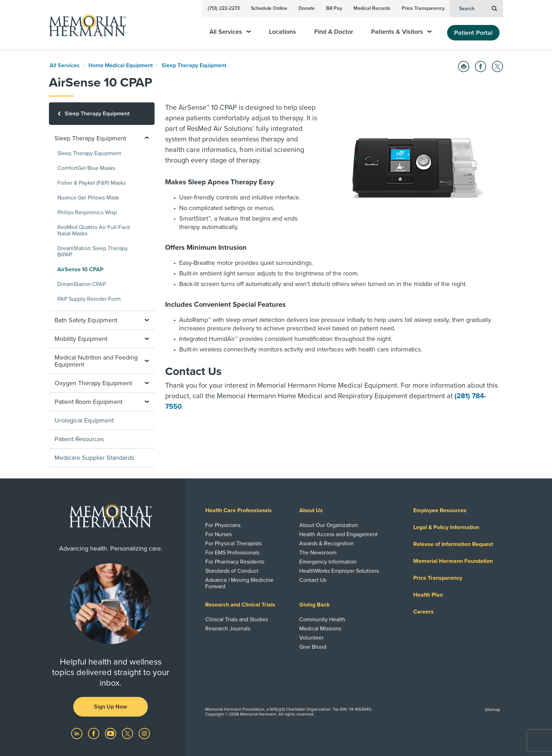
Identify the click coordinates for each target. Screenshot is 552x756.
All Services (230, 32)
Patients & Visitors (401, 32)
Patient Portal (473, 33)
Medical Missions (320, 629)
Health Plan (428, 595)
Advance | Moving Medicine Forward (239, 583)
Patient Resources (79, 439)
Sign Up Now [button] (111, 707)
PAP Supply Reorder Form (89, 299)
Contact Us (313, 580)
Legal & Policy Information (446, 527)
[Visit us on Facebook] (94, 733)
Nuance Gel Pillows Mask (88, 198)
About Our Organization (329, 525)
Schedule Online (269, 8)
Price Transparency (423, 8)
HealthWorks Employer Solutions (339, 571)
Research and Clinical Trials (240, 605)
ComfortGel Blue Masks (86, 168)
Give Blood (313, 647)
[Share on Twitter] (497, 66)
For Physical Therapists (233, 544)
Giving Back (315, 605)
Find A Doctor (334, 32)
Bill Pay (334, 8)
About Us (311, 510)
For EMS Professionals (232, 553)
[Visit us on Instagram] (144, 733)
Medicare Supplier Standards (94, 458)
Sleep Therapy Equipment (194, 65)
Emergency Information (328, 562)
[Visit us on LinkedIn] (77, 733)
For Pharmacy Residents (235, 562)
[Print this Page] (464, 66)
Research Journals (228, 629)
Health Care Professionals (239, 510)
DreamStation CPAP (82, 284)
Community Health (322, 620)
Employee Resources (440, 510)
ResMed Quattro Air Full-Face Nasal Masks (94, 230)
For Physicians (223, 525)
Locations (283, 32)
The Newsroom (318, 553)
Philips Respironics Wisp (87, 212)
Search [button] (478, 8)
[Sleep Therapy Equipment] (102, 114)
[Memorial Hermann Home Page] (84, 25)
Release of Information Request (453, 544)
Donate (307, 8)
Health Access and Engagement (338, 534)
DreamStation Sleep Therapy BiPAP (93, 252)
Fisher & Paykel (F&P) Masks (92, 183)
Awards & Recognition (327, 544)
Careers (424, 612)
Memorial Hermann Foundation (453, 561)
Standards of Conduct (232, 571)
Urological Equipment (84, 420)
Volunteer (311, 638)
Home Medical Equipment (121, 65)
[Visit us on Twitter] (128, 733)
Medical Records (372, 8)
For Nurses (218, 534)
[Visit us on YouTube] (111, 733)
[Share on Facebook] (481, 66)
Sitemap (493, 710)
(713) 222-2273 (224, 8)
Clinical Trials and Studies (237, 620)
